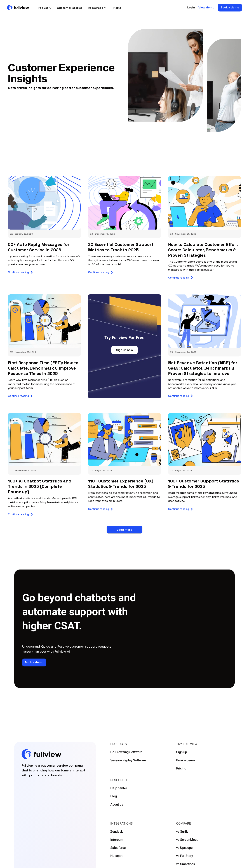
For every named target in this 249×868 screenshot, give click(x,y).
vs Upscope (184, 848)
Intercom (117, 840)
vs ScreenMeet (187, 840)
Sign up (182, 752)
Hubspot (116, 856)
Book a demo (185, 760)
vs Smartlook (186, 864)
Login (191, 8)
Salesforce (118, 848)
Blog (114, 796)
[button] (44, 8)
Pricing (117, 8)
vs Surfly (182, 832)
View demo (206, 8)
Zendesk (117, 832)
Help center (119, 788)
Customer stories (70, 8)
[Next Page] (125, 530)
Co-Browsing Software (126, 752)
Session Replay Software (128, 760)
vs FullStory (185, 856)
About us (117, 805)
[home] (18, 8)
